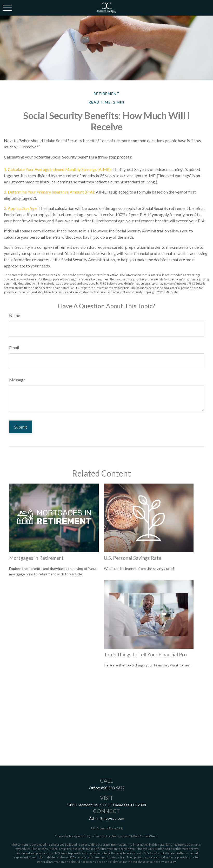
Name (15, 315)
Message (17, 380)
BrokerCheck (149, 836)
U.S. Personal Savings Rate (133, 558)
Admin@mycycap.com (107, 818)
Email (14, 347)
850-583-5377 (113, 788)
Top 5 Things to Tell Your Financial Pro (145, 655)
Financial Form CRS (109, 828)
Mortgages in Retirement (36, 558)
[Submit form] (21, 427)
